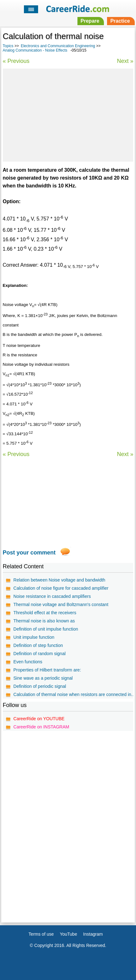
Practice (120, 21)
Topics (8, 46)
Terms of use (41, 934)
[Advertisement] (68, 114)
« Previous (16, 61)
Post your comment (29, 553)
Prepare (90, 21)
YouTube (68, 934)
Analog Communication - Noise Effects (35, 50)
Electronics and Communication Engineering (58, 46)
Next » (125, 61)
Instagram (93, 934)
